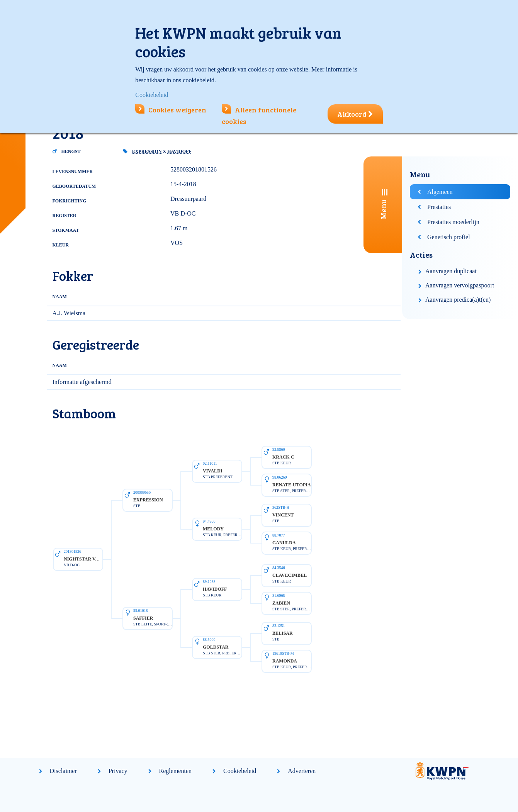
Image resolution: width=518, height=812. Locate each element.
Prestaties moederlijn (453, 222)
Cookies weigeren (171, 110)
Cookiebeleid (240, 771)
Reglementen (175, 771)
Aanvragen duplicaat (451, 271)
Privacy (118, 771)
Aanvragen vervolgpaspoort (460, 285)
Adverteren (302, 771)
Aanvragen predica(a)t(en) (458, 300)
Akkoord (355, 114)
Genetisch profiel (449, 237)
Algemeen (440, 192)
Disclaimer (63, 771)
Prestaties (439, 207)
